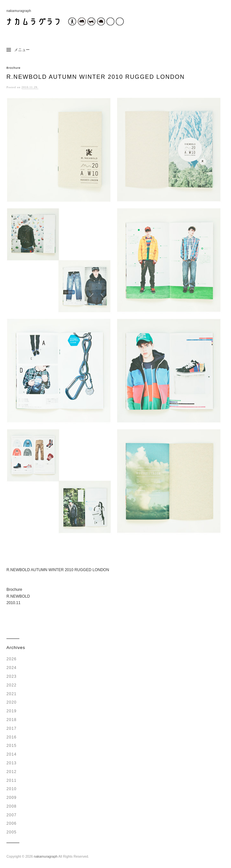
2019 (12, 711)
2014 (12, 754)
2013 (12, 763)
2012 (12, 772)
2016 (12, 737)
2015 (12, 746)
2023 (12, 676)
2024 (12, 668)
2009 (12, 798)
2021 (12, 694)
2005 (12, 832)
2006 (12, 823)
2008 (12, 806)
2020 (12, 702)
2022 (12, 685)
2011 (12, 780)
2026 (12, 659)
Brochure (14, 68)
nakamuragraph (46, 856)
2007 (12, 815)
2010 (12, 789)
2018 (12, 720)
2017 (12, 728)
